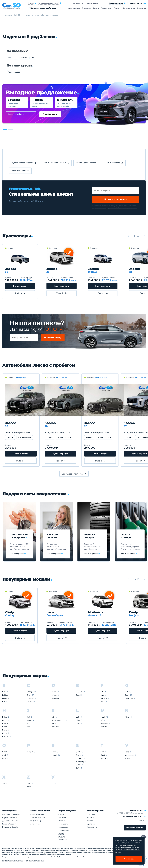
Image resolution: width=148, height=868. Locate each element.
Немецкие (91, 821)
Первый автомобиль (10, 818)
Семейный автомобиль (11, 814)
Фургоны (62, 836)
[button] (5, 129)
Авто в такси (35, 824)
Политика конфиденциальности (13, 861)
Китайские (91, 814)
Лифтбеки (62, 821)
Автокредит (74, 8)
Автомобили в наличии (39, 818)
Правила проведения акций (35, 861)
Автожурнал (129, 8)
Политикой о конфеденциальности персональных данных (128, 850)
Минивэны (62, 839)
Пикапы (61, 833)
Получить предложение (116, 199)
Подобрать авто (50, 114)
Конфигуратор (36, 821)
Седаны (61, 814)
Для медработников (10, 821)
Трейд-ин (86, 8)
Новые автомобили (38, 814)
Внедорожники (64, 830)
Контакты (141, 8)
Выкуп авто (106, 8)
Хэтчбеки (62, 818)
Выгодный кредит (9, 824)
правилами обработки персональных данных (122, 208)
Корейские (91, 824)
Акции (96, 8)
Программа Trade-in (10, 827)
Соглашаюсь (129, 859)
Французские (92, 827)
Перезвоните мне (135, 828)
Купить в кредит (20, 286)
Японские (90, 818)
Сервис (117, 8)
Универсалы (63, 824)
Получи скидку (53, 337)
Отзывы (141, 820)
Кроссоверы (14, 72)
